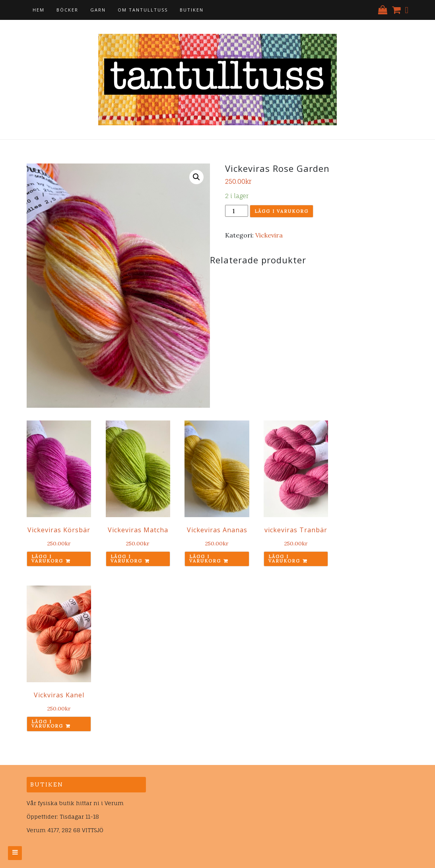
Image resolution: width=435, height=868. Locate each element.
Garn (98, 10)
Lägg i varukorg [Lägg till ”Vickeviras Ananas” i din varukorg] (205, 559)
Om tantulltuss (143, 10)
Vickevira (269, 235)
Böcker (67, 10)
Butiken (192, 10)
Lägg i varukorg (282, 211)
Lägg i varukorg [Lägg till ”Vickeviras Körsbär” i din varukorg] (47, 559)
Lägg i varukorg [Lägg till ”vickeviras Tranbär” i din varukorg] (284, 559)
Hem (39, 10)
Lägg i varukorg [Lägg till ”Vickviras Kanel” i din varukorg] (47, 724)
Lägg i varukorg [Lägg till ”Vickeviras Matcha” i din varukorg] (126, 559)
